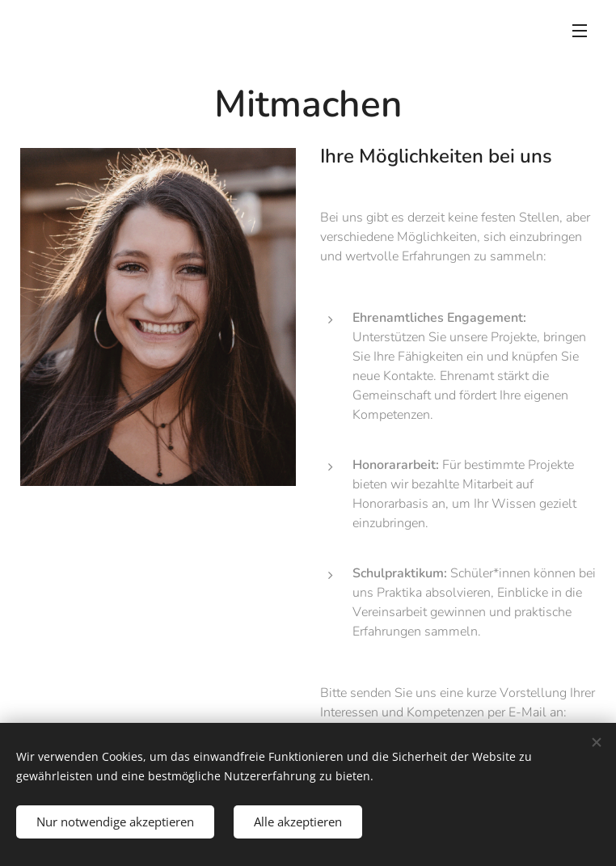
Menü (580, 31)
